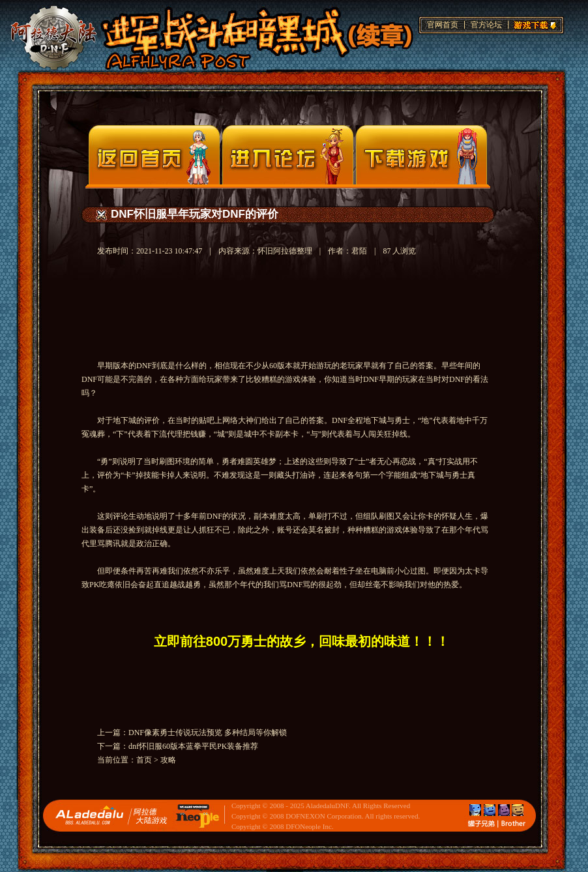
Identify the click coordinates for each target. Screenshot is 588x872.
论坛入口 (288, 155)
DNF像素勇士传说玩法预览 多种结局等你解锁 (208, 733)
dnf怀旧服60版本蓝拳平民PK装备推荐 (193, 746)
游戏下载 (533, 23)
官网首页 (443, 25)
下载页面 (421, 155)
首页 (144, 760)
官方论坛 (486, 25)
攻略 (168, 760)
